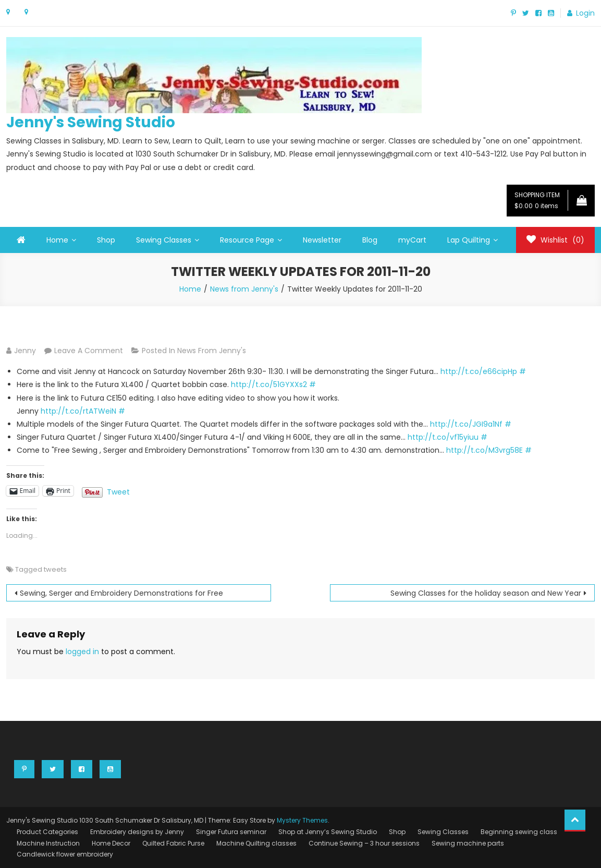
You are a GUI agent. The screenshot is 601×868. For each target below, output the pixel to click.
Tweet (118, 491)
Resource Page (247, 240)
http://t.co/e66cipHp (479, 371)
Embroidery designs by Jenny (137, 832)
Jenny (25, 351)
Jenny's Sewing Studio (91, 122)
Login (585, 13)
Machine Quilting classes (256, 843)
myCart (412, 240)
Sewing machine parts (468, 843)
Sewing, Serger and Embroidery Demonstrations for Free (121, 593)
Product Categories (47, 832)
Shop (106, 240)
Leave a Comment (89, 351)
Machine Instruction (48, 843)
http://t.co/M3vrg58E (485, 450)
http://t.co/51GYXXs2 (269, 384)
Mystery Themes (302, 820)
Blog (370, 240)
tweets (55, 569)
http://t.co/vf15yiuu (443, 437)
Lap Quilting (469, 240)
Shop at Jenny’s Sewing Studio (328, 832)
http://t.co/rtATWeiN (78, 411)
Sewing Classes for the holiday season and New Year (486, 593)
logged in (82, 652)
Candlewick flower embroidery (65, 854)
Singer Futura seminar (231, 832)
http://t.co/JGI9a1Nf (466, 424)
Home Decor (111, 843)
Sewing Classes (164, 240)
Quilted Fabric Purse (173, 843)
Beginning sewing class (519, 832)
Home (57, 240)
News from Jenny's (212, 351)
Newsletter (322, 240)
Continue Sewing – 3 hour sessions (364, 843)
